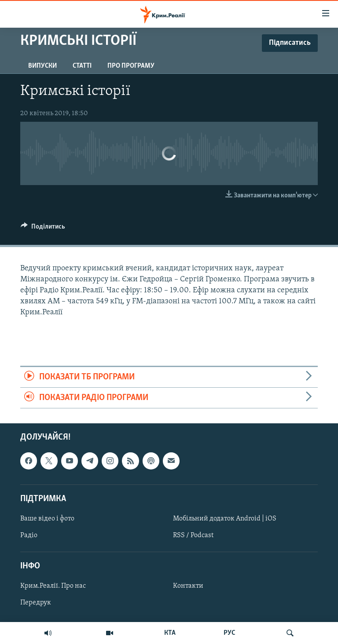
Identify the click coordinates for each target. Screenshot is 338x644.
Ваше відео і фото (47, 519)
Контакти (188, 586)
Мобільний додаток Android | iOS (225, 519)
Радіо (29, 535)
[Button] (43, 229)
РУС (230, 633)
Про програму (131, 66)
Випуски (42, 66)
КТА (170, 633)
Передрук (36, 603)
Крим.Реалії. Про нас (53, 586)
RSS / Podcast (193, 535)
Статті (82, 66)
